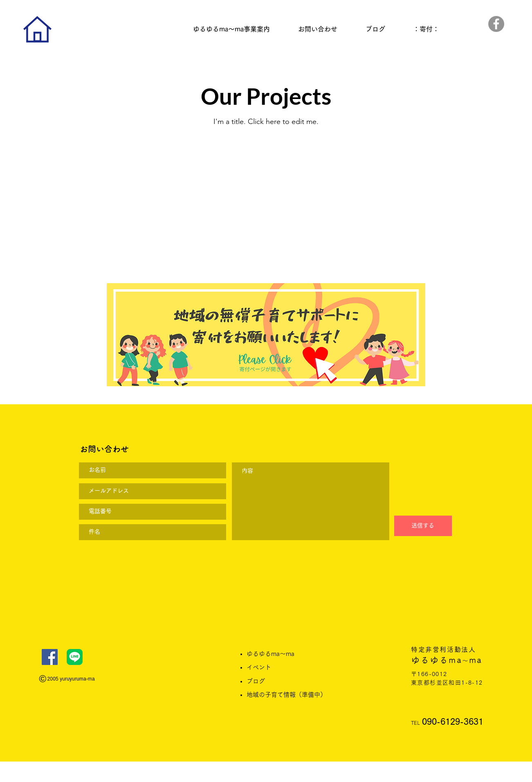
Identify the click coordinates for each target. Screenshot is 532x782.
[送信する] (423, 526)
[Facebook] (496, 24)
